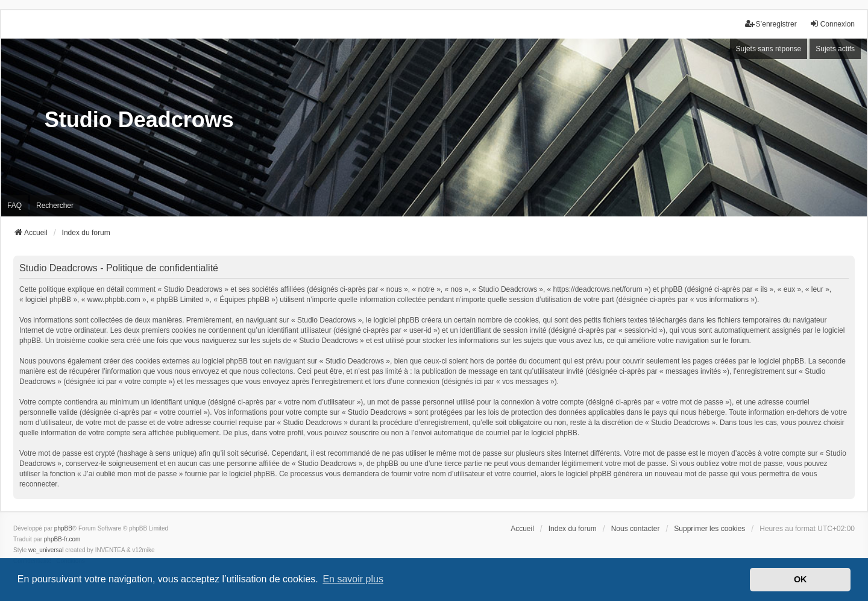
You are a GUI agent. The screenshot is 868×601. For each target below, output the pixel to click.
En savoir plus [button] (353, 579)
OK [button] (800, 579)
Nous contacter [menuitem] (636, 529)
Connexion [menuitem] (832, 24)
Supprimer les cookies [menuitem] (709, 529)
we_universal (46, 550)
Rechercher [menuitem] (55, 206)
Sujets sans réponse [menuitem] (769, 49)
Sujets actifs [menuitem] (835, 49)
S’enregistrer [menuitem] (771, 24)
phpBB (63, 528)
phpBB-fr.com (62, 539)
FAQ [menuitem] (14, 206)
